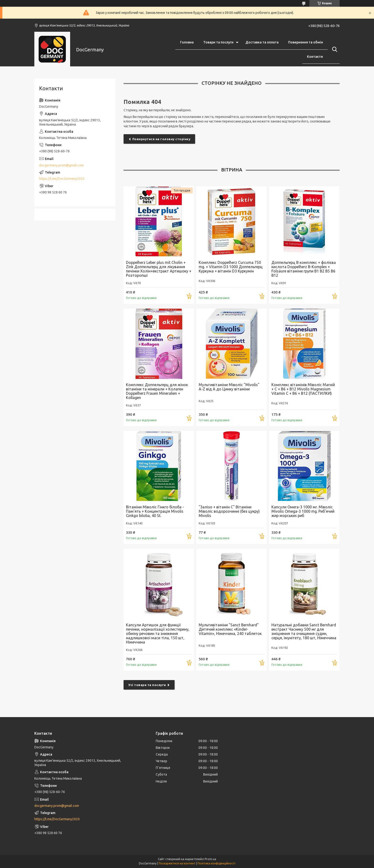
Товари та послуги (218, 42)
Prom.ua (210, 859)
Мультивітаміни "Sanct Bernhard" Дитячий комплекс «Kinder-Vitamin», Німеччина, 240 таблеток (230, 629)
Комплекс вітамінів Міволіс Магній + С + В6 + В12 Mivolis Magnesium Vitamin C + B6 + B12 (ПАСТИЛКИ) (303, 389)
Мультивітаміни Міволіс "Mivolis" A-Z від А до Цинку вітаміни (229, 387)
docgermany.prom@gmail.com (61, 165)
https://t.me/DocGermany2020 (62, 179)
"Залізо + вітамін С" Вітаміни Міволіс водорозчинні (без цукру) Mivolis (229, 511)
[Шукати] (334, 49)
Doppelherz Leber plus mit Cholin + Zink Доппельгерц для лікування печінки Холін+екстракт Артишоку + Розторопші (159, 269)
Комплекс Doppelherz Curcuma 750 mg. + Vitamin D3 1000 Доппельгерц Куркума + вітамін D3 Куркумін (231, 267)
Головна (187, 42)
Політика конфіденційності (216, 863)
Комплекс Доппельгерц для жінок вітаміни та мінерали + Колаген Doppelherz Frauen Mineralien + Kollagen (157, 391)
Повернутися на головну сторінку (161, 139)
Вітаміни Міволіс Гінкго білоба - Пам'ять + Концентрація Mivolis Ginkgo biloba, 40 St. (155, 511)
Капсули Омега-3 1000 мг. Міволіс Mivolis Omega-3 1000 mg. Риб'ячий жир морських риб (303, 511)
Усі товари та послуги (147, 685)
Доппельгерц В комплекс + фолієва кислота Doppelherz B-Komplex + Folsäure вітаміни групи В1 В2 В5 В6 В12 (304, 269)
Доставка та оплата (262, 42)
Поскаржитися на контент (177, 863)
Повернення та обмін (306, 42)
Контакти (315, 57)
